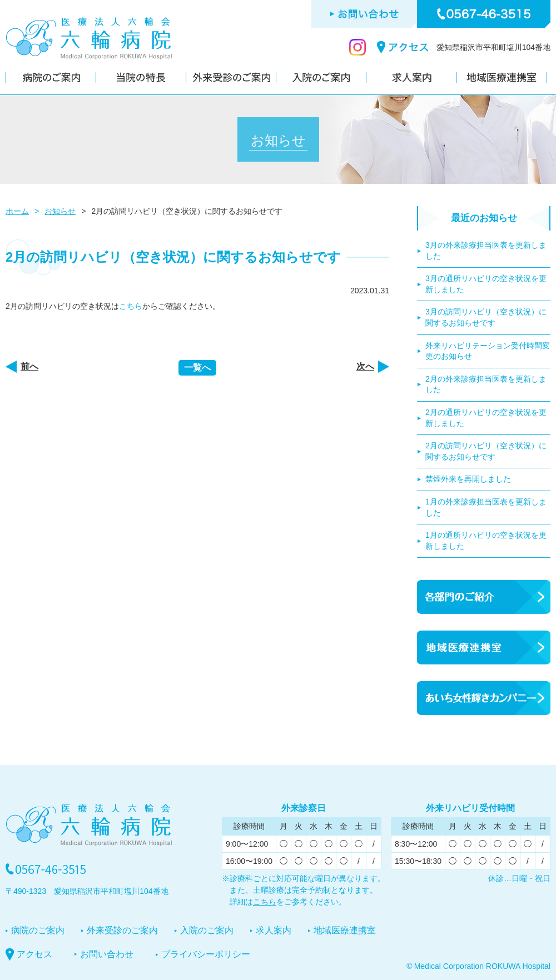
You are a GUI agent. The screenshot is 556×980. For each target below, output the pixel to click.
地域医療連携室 (345, 930)
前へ (29, 366)
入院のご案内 (207, 930)
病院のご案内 (38, 930)
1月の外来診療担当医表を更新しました (486, 507)
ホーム (17, 211)
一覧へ (197, 367)
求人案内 (274, 930)
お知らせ (60, 211)
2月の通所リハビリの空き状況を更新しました (486, 418)
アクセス (34, 954)
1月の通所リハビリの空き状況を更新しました (486, 541)
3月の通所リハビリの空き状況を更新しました (486, 284)
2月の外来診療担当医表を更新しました (486, 384)
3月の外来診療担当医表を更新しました (486, 251)
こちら (131, 306)
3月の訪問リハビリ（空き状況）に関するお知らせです (486, 317)
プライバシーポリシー (206, 954)
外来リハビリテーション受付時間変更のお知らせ (488, 351)
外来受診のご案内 (122, 930)
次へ (365, 366)
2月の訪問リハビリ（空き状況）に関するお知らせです (486, 451)
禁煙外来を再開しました (468, 479)
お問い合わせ (107, 954)
